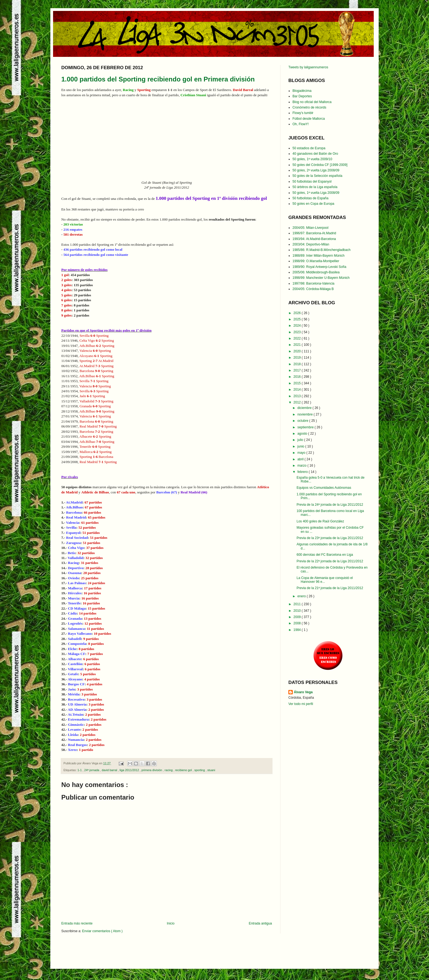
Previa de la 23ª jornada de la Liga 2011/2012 (330, 538)
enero (302, 596)
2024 (298, 326)
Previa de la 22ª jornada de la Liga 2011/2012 (330, 561)
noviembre (305, 414)
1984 (298, 630)
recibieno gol (184, 770)
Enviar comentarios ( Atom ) (102, 931)
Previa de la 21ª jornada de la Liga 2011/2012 (330, 588)
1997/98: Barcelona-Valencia (313, 283)
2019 (298, 358)
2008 (298, 623)
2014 (298, 390)
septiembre (306, 427)
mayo (302, 453)
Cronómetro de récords (309, 107)
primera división (152, 770)
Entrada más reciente (77, 923)
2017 (298, 370)
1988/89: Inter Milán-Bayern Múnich (318, 256)
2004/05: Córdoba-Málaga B (313, 289)
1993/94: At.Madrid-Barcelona (314, 239)
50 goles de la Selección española (317, 176)
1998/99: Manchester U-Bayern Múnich (321, 278)
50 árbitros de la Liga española (315, 187)
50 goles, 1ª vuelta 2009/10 (312, 159)
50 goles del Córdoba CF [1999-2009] (320, 165)
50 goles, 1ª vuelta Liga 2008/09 (316, 193)
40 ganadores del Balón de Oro (315, 154)
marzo (302, 466)
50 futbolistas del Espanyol (312, 182)
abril (301, 459)
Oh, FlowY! (301, 124)
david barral (110, 770)
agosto (303, 434)
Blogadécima (302, 91)
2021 (298, 345)
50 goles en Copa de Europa (313, 204)
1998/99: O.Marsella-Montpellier (316, 261)
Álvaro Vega (303, 692)
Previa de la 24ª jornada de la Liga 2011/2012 (330, 505)
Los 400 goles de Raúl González (320, 521)
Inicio (171, 923)
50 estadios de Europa (309, 148)
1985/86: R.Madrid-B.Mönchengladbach (321, 250)
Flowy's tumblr (303, 113)
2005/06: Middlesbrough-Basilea (316, 272)
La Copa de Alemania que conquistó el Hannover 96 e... (325, 580)
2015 (298, 383)
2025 (298, 319)
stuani (211, 770)
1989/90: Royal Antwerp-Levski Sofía (319, 267)
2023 (298, 332)
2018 (298, 364)
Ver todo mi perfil (301, 704)
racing (169, 770)
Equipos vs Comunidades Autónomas (324, 488)
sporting (200, 770)
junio (301, 446)
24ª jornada (92, 770)
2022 (298, 338)
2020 (298, 351)
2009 (298, 617)
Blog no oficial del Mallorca (312, 102)
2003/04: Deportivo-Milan (311, 244)
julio (301, 440)
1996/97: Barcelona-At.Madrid (314, 233)
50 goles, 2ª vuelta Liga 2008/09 (316, 170)
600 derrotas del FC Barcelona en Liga (325, 555)
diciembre (305, 408)
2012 (298, 402)
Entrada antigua (260, 923)
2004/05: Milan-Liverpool (310, 228)
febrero (303, 472)
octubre (303, 421)
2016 (298, 377)
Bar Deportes (302, 96)
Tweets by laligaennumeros (308, 67)
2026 (298, 313)
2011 (298, 604)
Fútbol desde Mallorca (309, 119)
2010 (298, 611)
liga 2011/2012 (130, 770)
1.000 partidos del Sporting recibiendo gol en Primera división (158, 79)
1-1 (80, 770)
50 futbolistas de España (310, 198)
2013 (298, 396)
